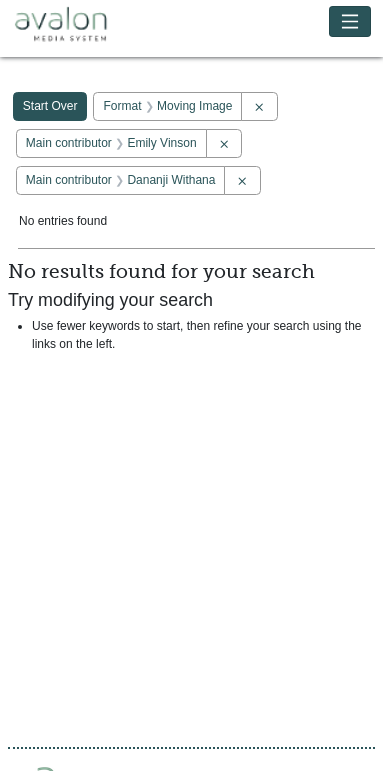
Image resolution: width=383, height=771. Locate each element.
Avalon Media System (75, 25)
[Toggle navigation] (350, 21)
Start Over (50, 106)
